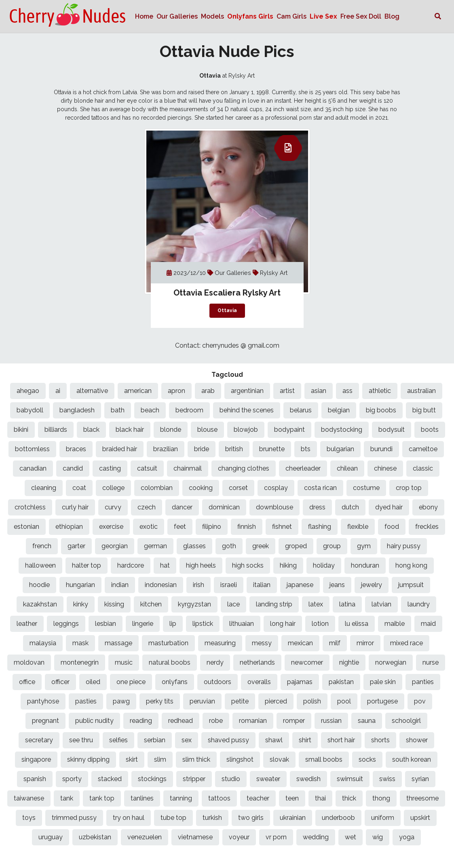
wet (351, 837)
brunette (272, 449)
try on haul (129, 818)
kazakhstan (40, 604)
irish (198, 585)
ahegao (28, 391)
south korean (412, 759)
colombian (157, 488)
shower (417, 740)
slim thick (196, 759)
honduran (365, 565)
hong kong (411, 565)
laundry (419, 604)
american (138, 391)
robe (216, 721)
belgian (339, 410)
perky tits (160, 701)
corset (238, 488)
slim (160, 759)
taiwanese (29, 798)
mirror (365, 643)
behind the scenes (247, 410)
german (155, 546)
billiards (56, 430)
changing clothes (244, 468)
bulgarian (340, 449)
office (27, 682)
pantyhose (43, 701)
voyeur (239, 837)
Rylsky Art (274, 273)
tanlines (142, 798)
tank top (102, 798)
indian (120, 585)
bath (118, 410)
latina (347, 604)
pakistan (341, 682)
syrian (420, 779)
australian (421, 391)
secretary (39, 740)
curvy (113, 507)
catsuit (147, 468)
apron (176, 391)
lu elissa (357, 624)
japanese (300, 585)
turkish (212, 818)
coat (79, 488)
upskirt (420, 818)
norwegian (391, 662)
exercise (111, 527)
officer (60, 682)
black (91, 430)
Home (144, 16)
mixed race (406, 643)
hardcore (131, 565)
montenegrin (80, 662)
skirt (132, 759)
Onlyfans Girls (250, 16)
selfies (118, 740)
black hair (130, 430)
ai (58, 391)
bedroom (189, 410)
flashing (320, 527)
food (392, 527)
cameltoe (423, 449)
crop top (409, 488)
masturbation (168, 643)
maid (428, 624)
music (124, 662)
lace (233, 604)
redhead (181, 721)
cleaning (44, 488)
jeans (337, 585)
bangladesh (77, 410)
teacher (258, 798)
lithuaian (242, 624)
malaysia (43, 643)
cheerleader (303, 468)
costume (366, 488)
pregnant (45, 721)
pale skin (383, 682)
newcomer (307, 662)
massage (118, 643)
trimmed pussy (74, 818)
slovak (279, 759)
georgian (115, 546)
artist (287, 391)
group (332, 546)
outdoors (217, 682)
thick (349, 798)
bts (306, 449)
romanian (253, 721)
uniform (383, 818)
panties (423, 682)
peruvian (202, 701)
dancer (182, 507)
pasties (86, 701)
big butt (424, 410)
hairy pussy (404, 546)
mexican (300, 643)
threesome (422, 798)
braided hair (120, 449)
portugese (382, 701)
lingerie (143, 624)
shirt (305, 740)
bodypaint (289, 430)
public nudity (94, 721)
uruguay (51, 837)
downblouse (275, 507)
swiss (387, 779)
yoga (407, 837)
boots (430, 430)
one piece (131, 682)
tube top (173, 818)
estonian (26, 527)
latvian (381, 604)
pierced (276, 701)
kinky (81, 604)
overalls (259, 682)
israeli (229, 585)
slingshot (240, 759)
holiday (324, 565)
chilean (347, 468)
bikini (21, 430)
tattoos (219, 798)
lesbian (106, 624)
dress (317, 507)
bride (202, 449)
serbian (155, 740)
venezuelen (145, 837)
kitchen (151, 604)
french (42, 546)
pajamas (300, 682)
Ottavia (227, 310)
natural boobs (170, 662)
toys (29, 818)
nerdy (215, 662)
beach (150, 410)
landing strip (274, 604)
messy (262, 643)
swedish (308, 779)
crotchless (30, 507)
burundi (381, 449)
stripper (194, 779)
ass (347, 391)
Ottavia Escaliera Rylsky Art (227, 293)
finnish (247, 527)
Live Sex (323, 16)
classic (423, 468)
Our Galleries (177, 16)
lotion (320, 624)
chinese (385, 468)
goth (229, 546)
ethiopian (69, 527)
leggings (66, 624)
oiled (93, 682)
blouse (207, 430)
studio (231, 779)
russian (331, 721)
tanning (181, 798)
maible (395, 624)
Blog (392, 16)
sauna (367, 721)
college (113, 488)
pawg (121, 701)
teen (292, 798)
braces (76, 449)
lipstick (203, 624)
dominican (224, 507)
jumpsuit (411, 585)
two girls (251, 818)
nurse (431, 662)
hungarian (80, 585)
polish (312, 701)
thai (320, 798)
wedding (316, 837)
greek (261, 546)
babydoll (30, 410)
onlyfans (175, 682)
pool (344, 701)
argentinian (247, 391)
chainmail (188, 468)
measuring (220, 643)
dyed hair (389, 507)
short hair (341, 740)
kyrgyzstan (194, 604)
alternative (92, 391)
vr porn (276, 837)
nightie (349, 662)
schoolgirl (406, 721)
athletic (380, 391)
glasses (194, 546)
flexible (358, 527)
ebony (428, 507)
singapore (36, 759)
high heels (201, 565)
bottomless (32, 449)
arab (208, 391)
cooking (201, 488)
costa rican (320, 488)
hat (165, 565)
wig (378, 837)
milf (335, 643)
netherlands (257, 662)
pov (420, 701)
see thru (81, 740)
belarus (301, 410)
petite (240, 701)
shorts (380, 740)
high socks (248, 565)
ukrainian (293, 818)
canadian (33, 468)
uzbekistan (95, 837)
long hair (283, 624)
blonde (171, 430)
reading (141, 721)
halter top (87, 565)
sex (187, 740)
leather (27, 624)
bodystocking (342, 430)
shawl (274, 740)
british (234, 449)
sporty (72, 779)
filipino (212, 527)
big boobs (381, 410)
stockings (152, 779)
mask (80, 643)
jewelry (372, 585)
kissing (114, 604)
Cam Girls (291, 16)
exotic (149, 527)
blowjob (246, 430)
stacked (110, 779)
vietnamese (195, 837)
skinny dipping (88, 759)
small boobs (324, 759)
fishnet (282, 527)
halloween (40, 565)
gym (364, 546)
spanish (35, 779)
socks (367, 759)
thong (381, 798)
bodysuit (392, 430)
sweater (268, 779)
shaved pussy (228, 740)
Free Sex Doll (361, 16)
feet (180, 527)
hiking (288, 565)
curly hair (75, 507)
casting (110, 468)
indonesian (161, 585)
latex (316, 604)
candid (73, 468)
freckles (427, 527)
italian (262, 585)
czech (147, 507)
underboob (338, 818)
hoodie (39, 585)
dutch (350, 507)
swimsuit (350, 779)
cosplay (276, 488)
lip (173, 624)
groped (296, 546)
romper (294, 721)
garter (76, 546)
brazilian (166, 449)
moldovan (29, 662)
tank (67, 798)
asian (319, 391)
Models (212, 16)
